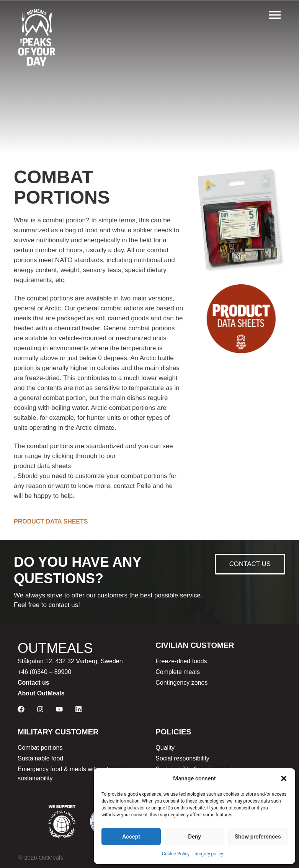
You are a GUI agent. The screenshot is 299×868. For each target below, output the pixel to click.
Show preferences (258, 837)
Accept (131, 837)
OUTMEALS (55, 648)
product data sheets (42, 466)
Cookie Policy (176, 854)
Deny (194, 837)
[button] (284, 778)
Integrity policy (208, 854)
